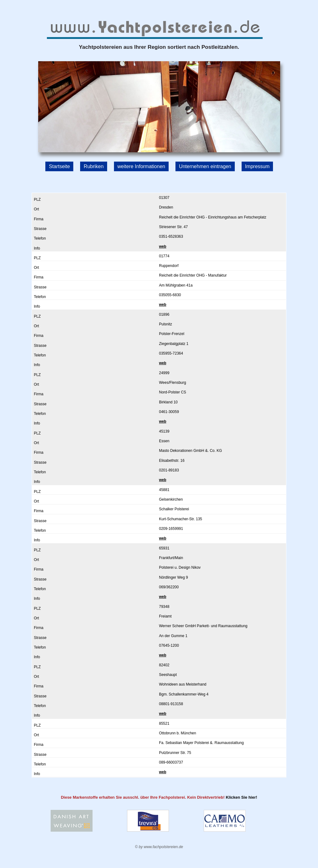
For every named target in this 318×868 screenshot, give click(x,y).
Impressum (257, 166)
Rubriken (94, 166)
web (163, 246)
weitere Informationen (141, 166)
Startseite (60, 166)
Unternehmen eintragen (205, 166)
